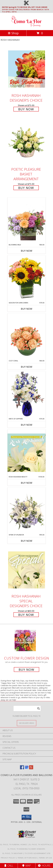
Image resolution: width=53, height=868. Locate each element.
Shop (13, 33)
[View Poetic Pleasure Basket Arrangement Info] (27, 142)
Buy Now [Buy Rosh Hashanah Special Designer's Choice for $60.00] (26, 615)
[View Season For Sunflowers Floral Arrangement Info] (27, 278)
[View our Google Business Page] (27, 768)
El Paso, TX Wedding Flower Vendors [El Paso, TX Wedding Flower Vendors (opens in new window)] (26, 849)
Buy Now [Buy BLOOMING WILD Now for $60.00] (27, 251)
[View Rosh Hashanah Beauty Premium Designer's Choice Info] (27, 453)
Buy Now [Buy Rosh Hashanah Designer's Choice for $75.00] (26, 109)
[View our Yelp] (31, 768)
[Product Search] (27, 708)
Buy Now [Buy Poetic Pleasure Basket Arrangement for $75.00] (26, 188)
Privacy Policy (8, 858)
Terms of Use (46, 858)
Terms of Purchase (27, 858)
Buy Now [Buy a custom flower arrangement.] (26, 670)
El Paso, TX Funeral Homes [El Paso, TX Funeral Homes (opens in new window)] (14, 844)
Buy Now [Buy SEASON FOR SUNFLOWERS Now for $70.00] (27, 309)
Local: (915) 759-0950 (27, 788)
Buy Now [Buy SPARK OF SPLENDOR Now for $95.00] (27, 541)
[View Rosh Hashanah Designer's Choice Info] (27, 69)
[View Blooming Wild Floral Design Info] (27, 220)
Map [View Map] (27, 866)
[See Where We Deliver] (27, 723)
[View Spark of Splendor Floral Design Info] (27, 511)
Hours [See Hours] (44, 866)
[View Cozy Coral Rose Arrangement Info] (27, 337)
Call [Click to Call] (9, 866)
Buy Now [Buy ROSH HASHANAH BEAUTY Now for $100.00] (27, 483)
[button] (26, 817)
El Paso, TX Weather (13, 853)
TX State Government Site (38, 853)
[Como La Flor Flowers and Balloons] (27, 26)
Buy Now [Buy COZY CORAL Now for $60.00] (27, 367)
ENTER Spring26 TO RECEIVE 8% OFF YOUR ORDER (27, 7)
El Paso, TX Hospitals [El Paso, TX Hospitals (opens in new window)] (40, 844)
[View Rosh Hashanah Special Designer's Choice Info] (27, 570)
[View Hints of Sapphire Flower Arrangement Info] (27, 395)
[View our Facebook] (22, 768)
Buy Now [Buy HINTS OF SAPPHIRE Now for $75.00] (27, 425)
